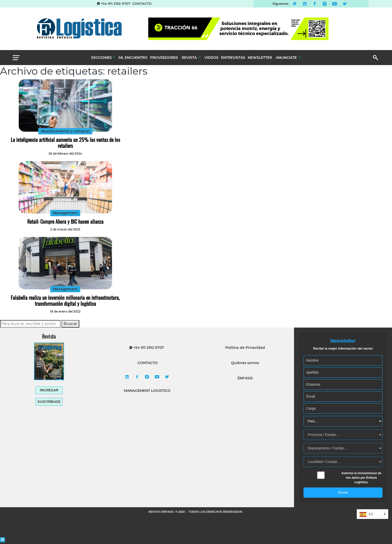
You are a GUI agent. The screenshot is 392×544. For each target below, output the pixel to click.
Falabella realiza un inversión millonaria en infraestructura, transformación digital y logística (65, 301)
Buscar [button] (70, 324)
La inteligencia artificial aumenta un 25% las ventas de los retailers (65, 143)
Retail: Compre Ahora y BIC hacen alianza (65, 221)
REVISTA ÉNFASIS (161, 512)
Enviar (343, 492)
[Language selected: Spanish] (372, 514)
